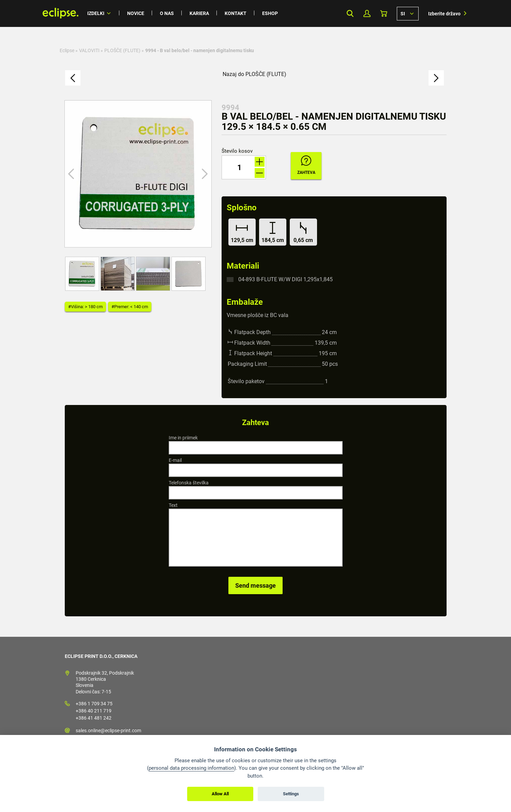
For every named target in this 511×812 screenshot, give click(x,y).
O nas (167, 13)
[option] (138, 174)
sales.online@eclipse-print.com (108, 731)
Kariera (199, 13)
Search (350, 13)
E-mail (175, 460)
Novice (136, 13)
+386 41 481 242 (94, 718)
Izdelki (96, 13)
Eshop (270, 13)
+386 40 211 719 (94, 711)
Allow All (220, 794)
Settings (291, 794)
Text (173, 505)
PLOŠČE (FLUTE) (122, 50)
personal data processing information (191, 768)
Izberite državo (444, 14)
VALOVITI (89, 50)
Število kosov (237, 151)
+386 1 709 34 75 (94, 704)
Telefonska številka (189, 483)
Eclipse (67, 50)
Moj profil (367, 13)
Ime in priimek (183, 438)
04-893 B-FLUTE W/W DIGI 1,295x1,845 (285, 279)
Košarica (384, 13)
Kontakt (236, 13)
